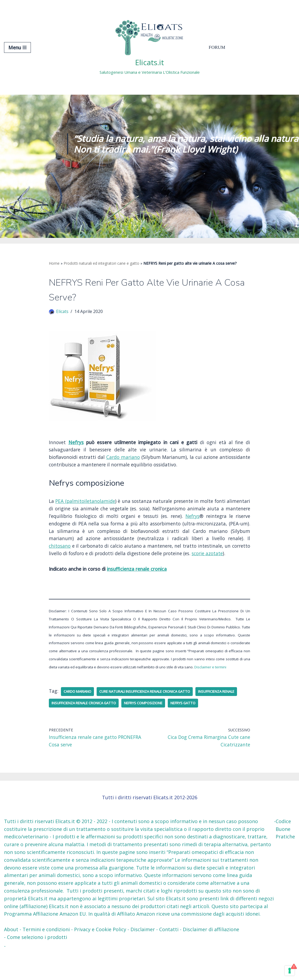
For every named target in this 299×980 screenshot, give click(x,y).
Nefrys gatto (65, 730)
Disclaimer (143, 957)
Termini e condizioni (46, 957)
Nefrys (76, 444)
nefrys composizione (206, 719)
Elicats (63, 313)
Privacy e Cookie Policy (100, 957)
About (11, 957)
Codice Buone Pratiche (285, 857)
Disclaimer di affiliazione (211, 957)
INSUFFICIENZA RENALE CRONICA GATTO (139, 719)
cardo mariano (80, 707)
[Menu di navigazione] (17, 47)
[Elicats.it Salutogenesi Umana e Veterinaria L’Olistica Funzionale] (150, 47)
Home (54, 263)
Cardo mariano (136, 459)
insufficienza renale (73, 719)
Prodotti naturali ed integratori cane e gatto (101, 263)
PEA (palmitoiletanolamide (89, 504)
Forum (217, 47)
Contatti (169, 957)
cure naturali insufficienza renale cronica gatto (156, 707)
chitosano (118, 551)
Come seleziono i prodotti (37, 965)
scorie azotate (96, 566)
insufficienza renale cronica (138, 582)
